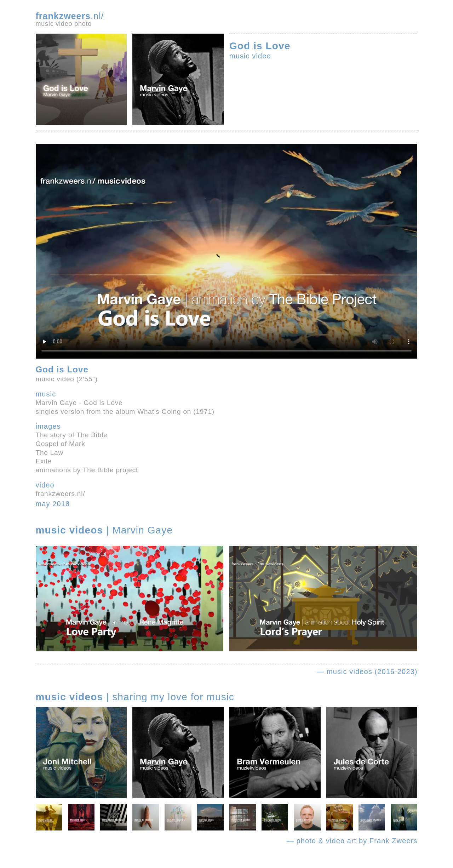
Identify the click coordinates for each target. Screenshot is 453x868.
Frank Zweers (393, 841)
